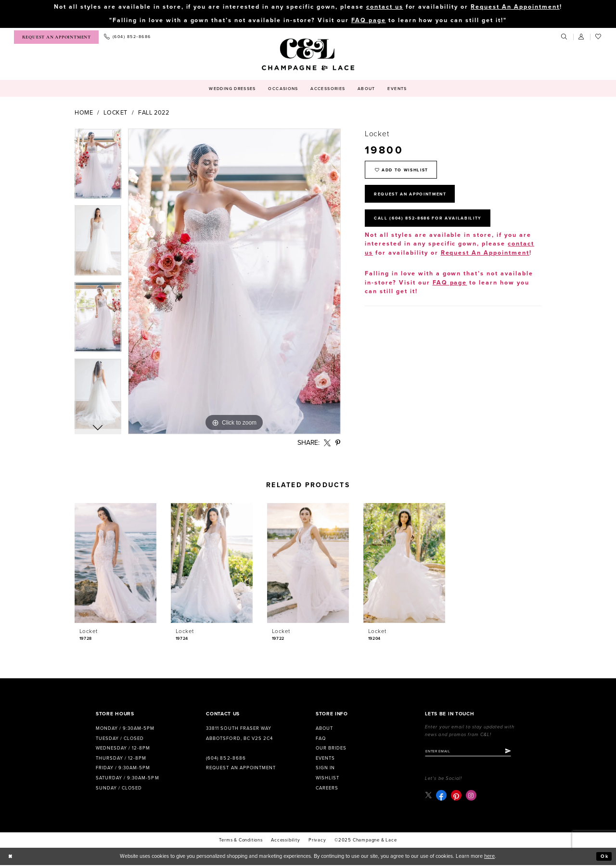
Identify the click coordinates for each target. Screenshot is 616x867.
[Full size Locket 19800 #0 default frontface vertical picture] (234, 282)
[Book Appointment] (56, 37)
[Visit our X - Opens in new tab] (429, 797)
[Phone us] (127, 38)
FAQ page (369, 21)
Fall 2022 (154, 113)
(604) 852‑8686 (226, 759)
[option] (98, 168)
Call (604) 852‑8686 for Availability (435, 225)
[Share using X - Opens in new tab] (327, 443)
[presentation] (115, 563)
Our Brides (331, 749)
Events (325, 759)
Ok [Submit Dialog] (604, 858)
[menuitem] (56, 37)
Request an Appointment (241, 768)
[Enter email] (473, 752)
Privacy (317, 841)
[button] (582, 38)
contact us (385, 7)
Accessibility (285, 841)
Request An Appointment (515, 7)
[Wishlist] (599, 38)
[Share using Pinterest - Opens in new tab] (338, 443)
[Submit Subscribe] (517, 752)
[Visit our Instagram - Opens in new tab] (472, 797)
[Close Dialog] (11, 858)
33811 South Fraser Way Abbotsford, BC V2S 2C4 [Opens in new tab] (239, 734)
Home (84, 113)
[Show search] (565, 38)
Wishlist (327, 778)
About (324, 729)
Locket (115, 113)
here (489, 858)
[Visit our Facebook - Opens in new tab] (442, 797)
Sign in (325, 768)
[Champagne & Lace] (308, 55)
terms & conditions (241, 841)
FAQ (321, 739)
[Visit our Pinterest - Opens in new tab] (457, 797)
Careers (327, 789)
